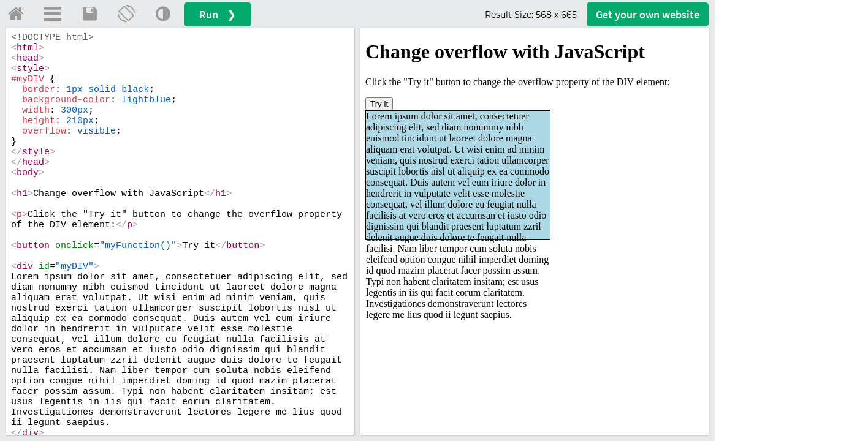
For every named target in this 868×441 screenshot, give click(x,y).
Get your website (648, 14)
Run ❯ (218, 14)
